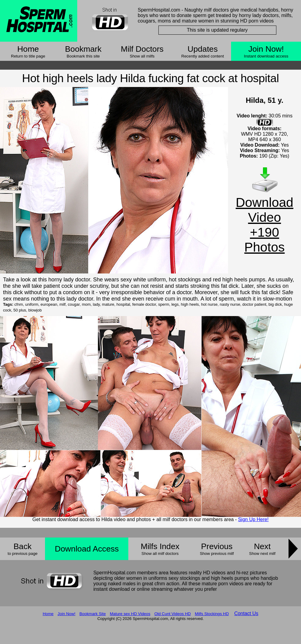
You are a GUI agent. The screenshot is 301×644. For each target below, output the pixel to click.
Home (28, 49)
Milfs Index (160, 546)
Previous (217, 546)
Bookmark (83, 49)
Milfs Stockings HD (212, 614)
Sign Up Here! (253, 519)
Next (262, 546)
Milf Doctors (142, 49)
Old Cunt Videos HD (173, 614)
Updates (203, 49)
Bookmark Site (93, 614)
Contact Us (246, 613)
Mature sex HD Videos (130, 614)
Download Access (87, 549)
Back (23, 546)
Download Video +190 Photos (265, 225)
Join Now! (266, 49)
